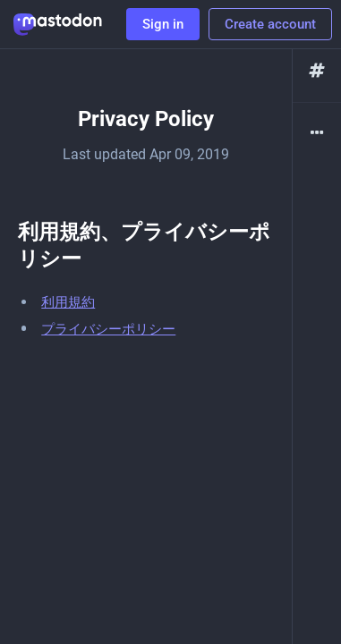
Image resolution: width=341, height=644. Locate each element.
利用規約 (68, 302)
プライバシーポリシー (108, 329)
